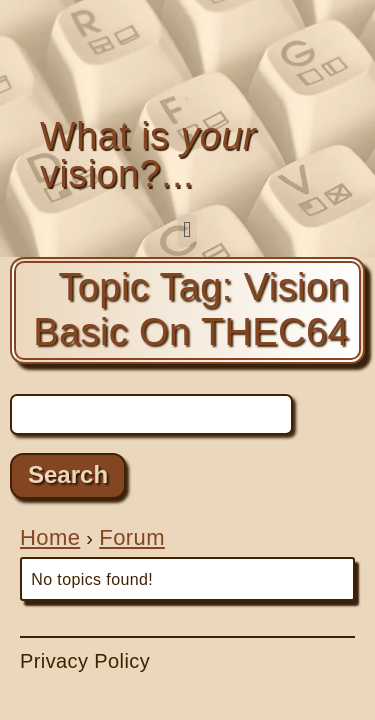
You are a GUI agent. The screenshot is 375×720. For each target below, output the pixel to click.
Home (50, 537)
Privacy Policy (85, 661)
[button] (187, 230)
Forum (132, 537)
